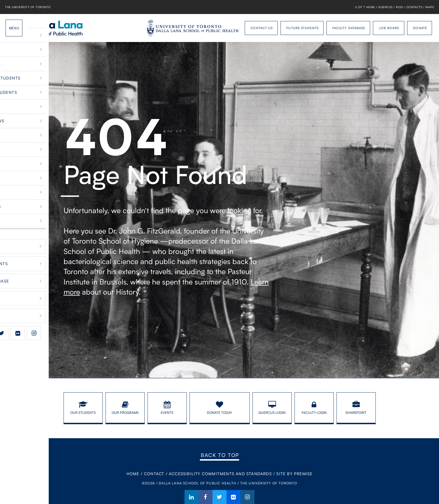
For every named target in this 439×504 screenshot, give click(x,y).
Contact (154, 474)
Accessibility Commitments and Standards (220, 474)
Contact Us (262, 28)
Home (133, 474)
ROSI (400, 7)
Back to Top (220, 455)
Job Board (389, 28)
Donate (420, 28)
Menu (14, 28)
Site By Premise (294, 474)
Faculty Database (349, 28)
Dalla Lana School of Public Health (57, 28)
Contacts (415, 7)
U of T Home (365, 7)
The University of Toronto (28, 7)
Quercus (386, 7)
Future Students (303, 28)
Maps (430, 7)
